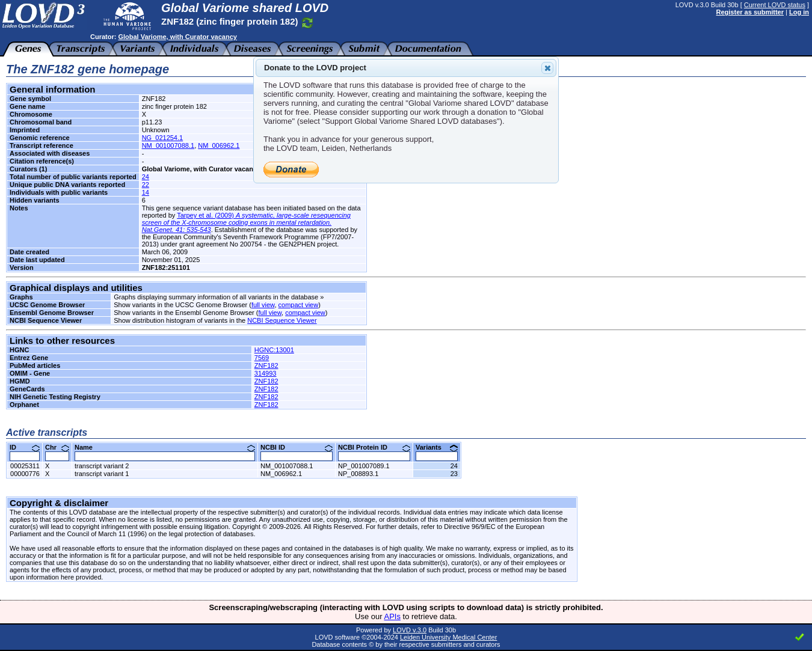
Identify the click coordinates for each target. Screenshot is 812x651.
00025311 (25, 466)
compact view (299, 305)
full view (263, 305)
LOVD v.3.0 (410, 630)
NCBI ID (297, 447)
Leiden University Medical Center (448, 637)
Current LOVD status (775, 5)
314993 (266, 373)
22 (146, 185)
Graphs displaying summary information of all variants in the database (216, 297)
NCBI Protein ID (374, 447)
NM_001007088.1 (168, 145)
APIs (392, 616)
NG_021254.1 (163, 138)
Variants (437, 447)
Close (547, 68)
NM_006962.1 (219, 145)
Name (165, 447)
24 (146, 177)
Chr (57, 447)
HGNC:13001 (274, 350)
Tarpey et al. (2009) (246, 222)
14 (146, 192)
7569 (262, 358)
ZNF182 (266, 365)
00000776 (25, 474)
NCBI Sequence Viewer (282, 320)
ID (25, 447)
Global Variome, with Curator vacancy (177, 37)
